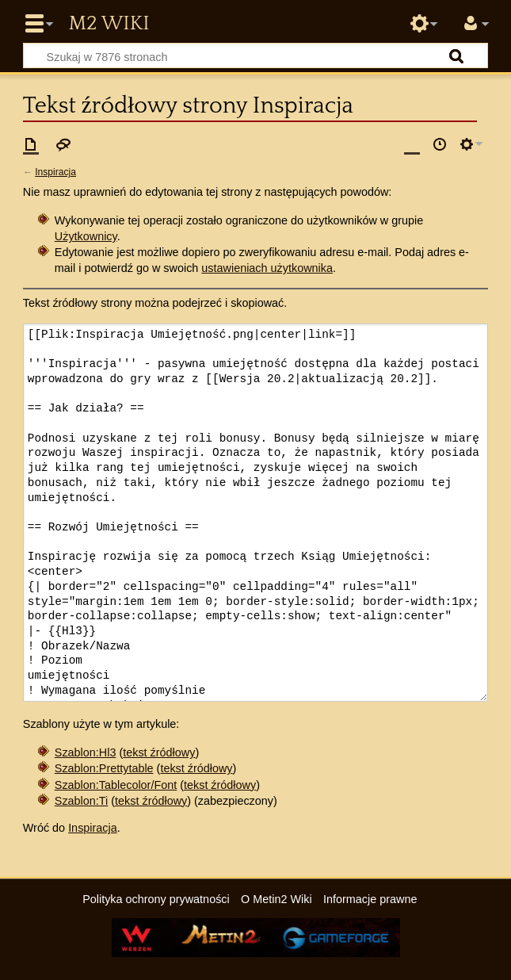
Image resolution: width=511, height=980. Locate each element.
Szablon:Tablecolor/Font (116, 785)
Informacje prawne (370, 899)
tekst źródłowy (159, 752)
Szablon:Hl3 (86, 752)
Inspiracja (55, 172)
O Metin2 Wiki (276, 899)
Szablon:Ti (81, 801)
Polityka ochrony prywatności (156, 899)
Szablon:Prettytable (104, 768)
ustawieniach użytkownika (267, 268)
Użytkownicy (86, 236)
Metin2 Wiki (109, 24)
